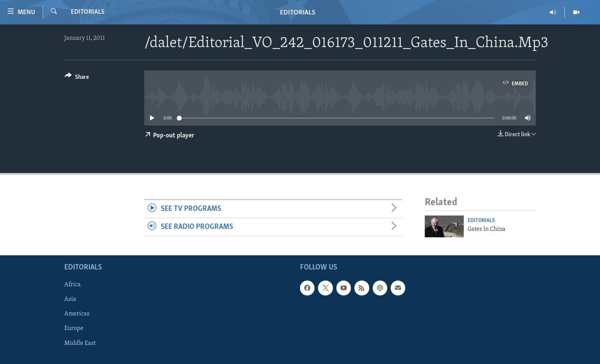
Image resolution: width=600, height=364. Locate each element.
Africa (73, 285)
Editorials (88, 12)
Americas (77, 314)
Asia (70, 299)
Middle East (80, 343)
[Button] (77, 78)
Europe (74, 328)
